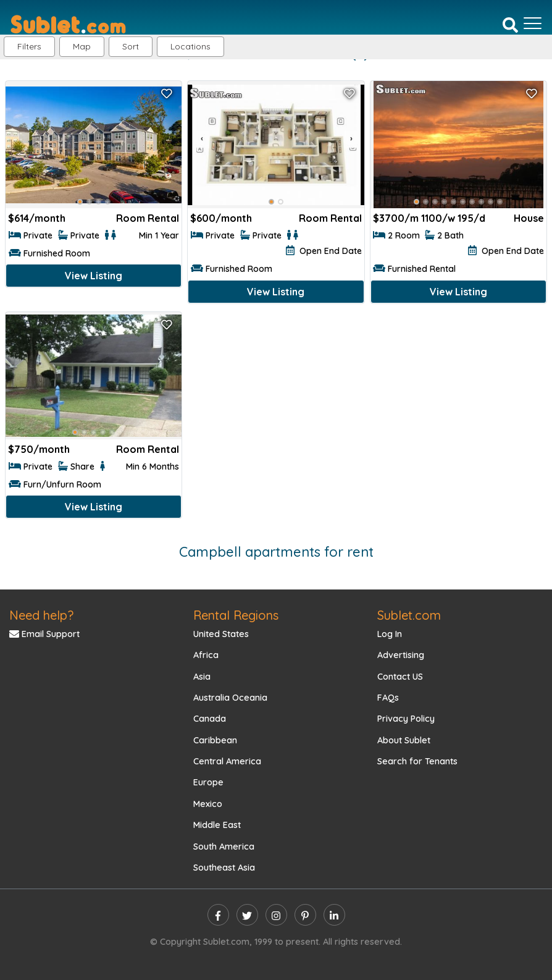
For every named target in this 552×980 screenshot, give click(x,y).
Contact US (400, 677)
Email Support (44, 634)
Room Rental (148, 218)
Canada (210, 719)
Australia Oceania (230, 698)
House (529, 218)
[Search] (510, 24)
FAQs (388, 698)
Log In (390, 634)
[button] (190, 47)
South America (224, 847)
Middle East (217, 825)
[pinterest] (305, 915)
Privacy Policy (406, 719)
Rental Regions (236, 615)
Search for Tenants (417, 761)
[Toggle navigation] (533, 23)
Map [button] (82, 46)
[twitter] (247, 915)
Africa (206, 655)
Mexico (208, 804)
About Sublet (404, 740)
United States (221, 634)
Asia (202, 677)
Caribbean (215, 740)
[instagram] (276, 915)
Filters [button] (29, 46)
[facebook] (218, 915)
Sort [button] (131, 46)
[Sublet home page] (68, 23)
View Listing (94, 276)
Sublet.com (409, 615)
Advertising (401, 655)
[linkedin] (334, 915)
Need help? (41, 615)
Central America (227, 761)
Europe (208, 782)
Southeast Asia (224, 868)
